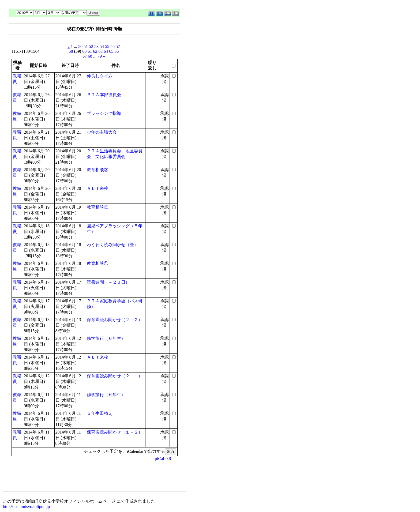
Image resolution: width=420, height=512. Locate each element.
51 (86, 46)
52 (91, 46)
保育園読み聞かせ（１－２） (115, 432)
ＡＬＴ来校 (97, 188)
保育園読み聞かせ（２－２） (115, 320)
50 (80, 46)
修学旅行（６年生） (106, 338)
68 (90, 56)
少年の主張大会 (102, 132)
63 (100, 51)
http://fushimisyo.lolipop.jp (26, 507)
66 (117, 51)
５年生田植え (100, 413)
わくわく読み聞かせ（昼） (112, 245)
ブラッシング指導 (104, 113)
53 (96, 46)
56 (112, 46)
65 (111, 51)
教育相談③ (97, 170)
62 (95, 51)
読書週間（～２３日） (108, 282)
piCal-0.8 (163, 459)
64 (106, 51)
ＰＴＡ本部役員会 (104, 95)
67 (85, 56)
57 (118, 46)
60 (84, 51)
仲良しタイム (100, 76)
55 (107, 46)
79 (100, 56)
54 (102, 46)
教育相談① (97, 263)
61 (90, 51)
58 (71, 51)
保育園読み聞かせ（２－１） (115, 376)
